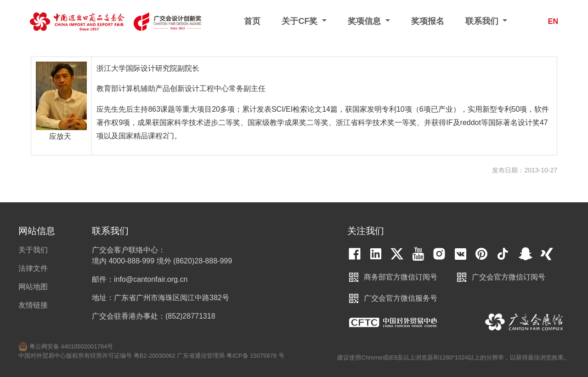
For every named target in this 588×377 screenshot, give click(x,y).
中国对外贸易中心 (393, 322)
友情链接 (33, 305)
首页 (252, 21)
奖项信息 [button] (365, 21)
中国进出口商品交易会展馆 (524, 322)
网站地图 (33, 287)
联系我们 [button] (483, 21)
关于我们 (33, 250)
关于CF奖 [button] (301, 21)
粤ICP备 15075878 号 (255, 356)
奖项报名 (428, 21)
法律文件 (33, 268)
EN (553, 21)
